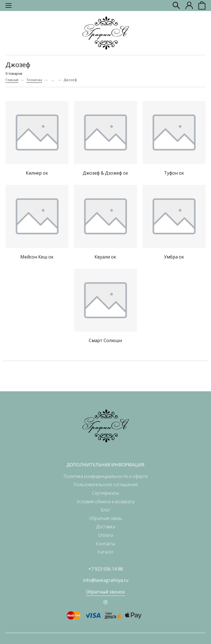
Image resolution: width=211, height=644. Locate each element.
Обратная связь (105, 518)
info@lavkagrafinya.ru (106, 580)
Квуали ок (105, 257)
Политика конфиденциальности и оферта (105, 476)
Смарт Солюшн (105, 340)
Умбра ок (174, 257)
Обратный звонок (105, 592)
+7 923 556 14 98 (106, 569)
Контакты (105, 544)
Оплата (105, 535)
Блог (105, 510)
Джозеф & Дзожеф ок (105, 173)
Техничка (34, 80)
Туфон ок (174, 173)
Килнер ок (37, 173)
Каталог (106, 552)
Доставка (106, 527)
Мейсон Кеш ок (37, 257)
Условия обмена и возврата (105, 502)
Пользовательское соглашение (106, 485)
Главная (12, 80)
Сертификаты (105, 493)
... (53, 80)
